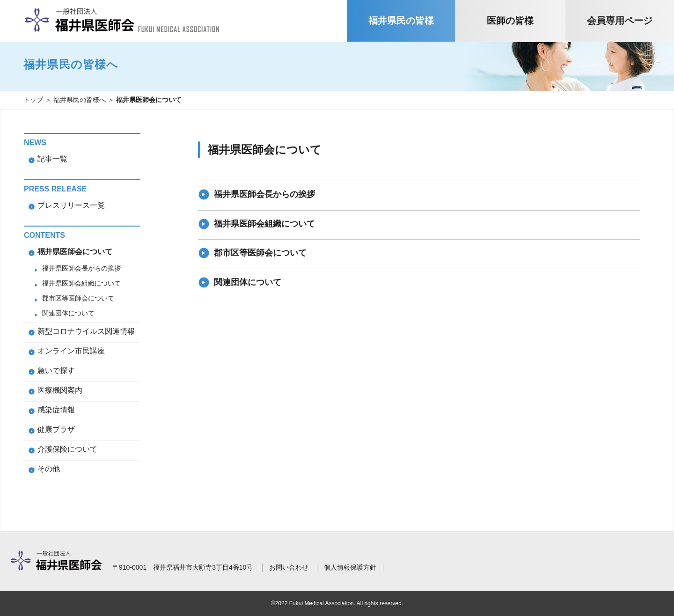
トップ (33, 100)
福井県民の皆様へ (80, 100)
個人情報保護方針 (350, 567)
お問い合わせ (289, 567)
